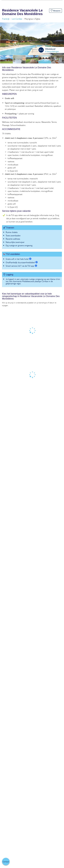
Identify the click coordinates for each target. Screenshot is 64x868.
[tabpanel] (32, 178)
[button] (56, 11)
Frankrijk (6, 19)
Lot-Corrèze (17, 19)
